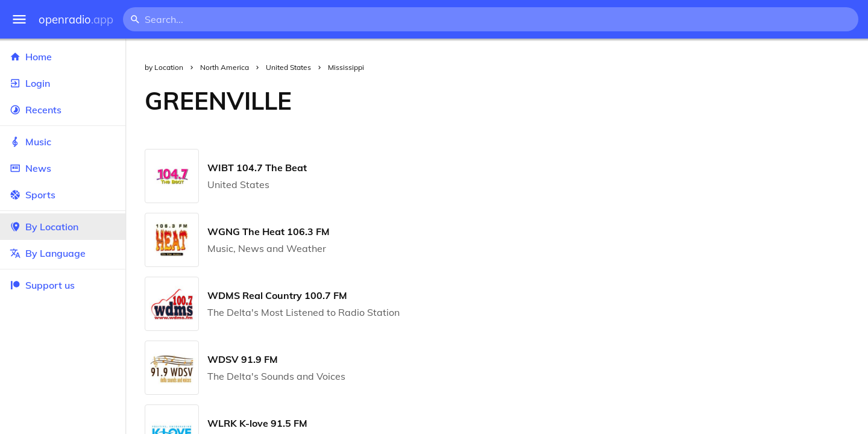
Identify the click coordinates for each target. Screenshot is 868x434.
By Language (63, 253)
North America (225, 67)
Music (63, 142)
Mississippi (346, 67)
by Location (164, 67)
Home (63, 57)
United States (288, 67)
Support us (42, 285)
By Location (63, 227)
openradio (76, 20)
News (63, 168)
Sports (63, 195)
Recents (63, 110)
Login (63, 83)
